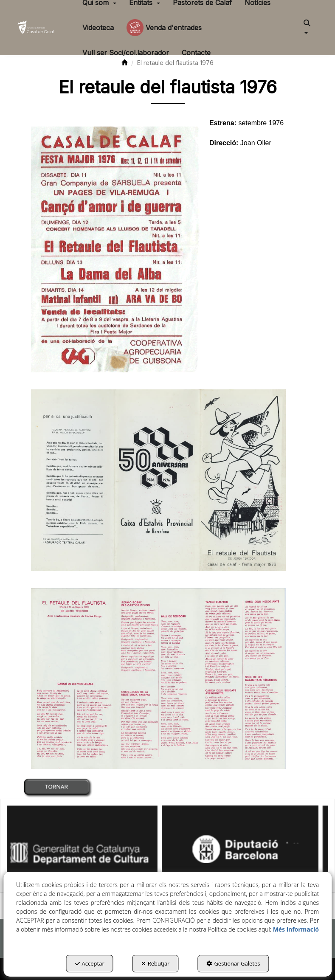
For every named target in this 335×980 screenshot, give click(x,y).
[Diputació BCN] (248, 845)
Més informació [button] (296, 929)
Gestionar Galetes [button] (233, 963)
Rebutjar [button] (156, 963)
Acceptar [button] (90, 963)
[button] (36, 28)
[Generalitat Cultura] (88, 845)
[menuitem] (98, 28)
